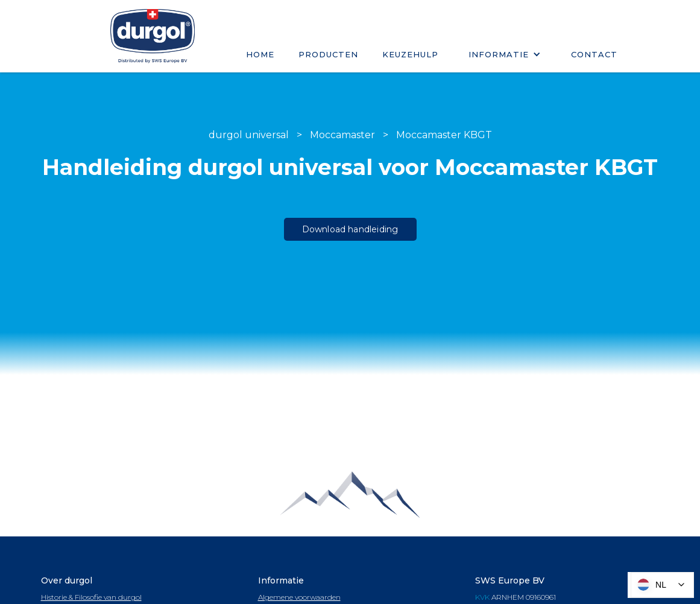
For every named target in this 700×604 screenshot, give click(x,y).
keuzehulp (410, 54)
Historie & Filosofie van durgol (91, 597)
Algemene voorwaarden (299, 597)
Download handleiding (350, 229)
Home (260, 54)
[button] (505, 54)
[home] (153, 36)
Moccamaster (342, 135)
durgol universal (249, 135)
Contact (594, 54)
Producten (328, 54)
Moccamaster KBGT (444, 135)
